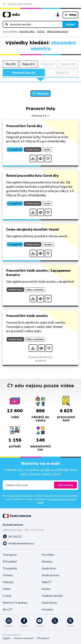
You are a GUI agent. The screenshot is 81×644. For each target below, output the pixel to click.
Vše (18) (10, 64)
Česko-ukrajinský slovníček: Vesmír (33, 229)
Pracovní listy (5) (24, 73)
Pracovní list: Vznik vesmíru (27, 316)
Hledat (70, 24)
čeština (41, 32)
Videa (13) (28, 64)
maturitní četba (27, 32)
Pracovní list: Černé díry (24, 126)
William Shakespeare (57, 32)
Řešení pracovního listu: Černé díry (32, 175)
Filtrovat (43, 94)
